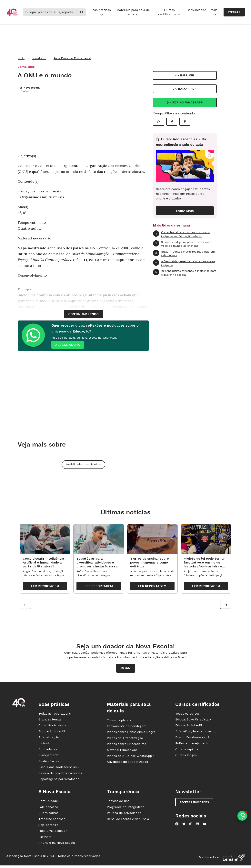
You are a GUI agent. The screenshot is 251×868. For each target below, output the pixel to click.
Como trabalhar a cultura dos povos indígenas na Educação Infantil (181, 234)
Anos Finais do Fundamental (72, 58)
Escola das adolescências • (59, 769)
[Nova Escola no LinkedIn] (197, 826)
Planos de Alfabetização (125, 740)
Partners (45, 839)
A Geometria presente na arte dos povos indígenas (184, 263)
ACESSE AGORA (68, 345)
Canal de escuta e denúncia (128, 821)
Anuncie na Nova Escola (57, 845)
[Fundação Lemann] (234, 859)
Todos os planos (119, 722)
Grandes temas (50, 721)
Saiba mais (185, 211)
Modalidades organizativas (83, 464)
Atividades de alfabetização (127, 764)
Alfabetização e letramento (196, 733)
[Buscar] (50, 12)
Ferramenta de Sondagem (127, 728)
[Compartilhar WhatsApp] (159, 122)
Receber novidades (194, 804)
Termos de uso (118, 803)
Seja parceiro (48, 827)
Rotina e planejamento (192, 745)
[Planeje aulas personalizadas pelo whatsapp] (242, 816)
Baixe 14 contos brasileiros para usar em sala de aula (184, 253)
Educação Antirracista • (193, 721)
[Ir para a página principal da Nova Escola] (12, 12)
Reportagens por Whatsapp (59, 781)
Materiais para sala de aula (133, 12)
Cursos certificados (169, 12)
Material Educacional (123, 752)
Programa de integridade (126, 809)
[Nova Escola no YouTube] (205, 826)
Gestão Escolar (50, 763)
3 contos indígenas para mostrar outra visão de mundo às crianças (183, 244)
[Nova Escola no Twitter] (184, 826)
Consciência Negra (52, 727)
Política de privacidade (124, 815)
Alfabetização (49, 739)
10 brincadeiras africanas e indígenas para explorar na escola (185, 273)
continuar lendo (83, 314)
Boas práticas (101, 12)
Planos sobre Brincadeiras (126, 746)
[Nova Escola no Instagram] (191, 826)
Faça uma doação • (53, 833)
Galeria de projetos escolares (60, 775)
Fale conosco (48, 809)
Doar (126, 670)
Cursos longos (186, 757)
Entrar (234, 12)
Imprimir (185, 75)
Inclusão (45, 745)
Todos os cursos (187, 715)
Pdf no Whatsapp (185, 102)
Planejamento (49, 757)
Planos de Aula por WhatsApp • (131, 758)
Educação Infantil (52, 733)
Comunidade (196, 10)
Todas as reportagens (55, 715)
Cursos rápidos (187, 751)
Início (21, 58)
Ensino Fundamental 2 (192, 739)
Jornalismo (39, 58)
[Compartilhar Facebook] (172, 122)
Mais (214, 12)
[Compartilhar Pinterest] (185, 122)
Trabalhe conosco (52, 821)
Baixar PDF (185, 89)
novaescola (32, 88)
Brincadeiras (48, 751)
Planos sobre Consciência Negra (131, 734)
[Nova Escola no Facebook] (177, 826)
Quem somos (48, 815)
